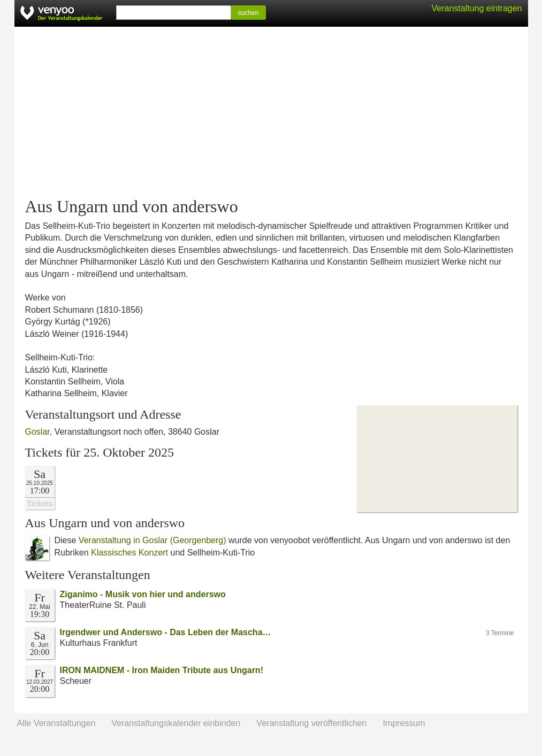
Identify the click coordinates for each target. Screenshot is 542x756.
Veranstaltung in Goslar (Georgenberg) (152, 540)
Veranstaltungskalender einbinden (176, 723)
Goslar (37, 432)
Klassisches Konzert (129, 553)
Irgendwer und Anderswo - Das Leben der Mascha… (166, 632)
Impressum (404, 723)
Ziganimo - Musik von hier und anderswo (143, 594)
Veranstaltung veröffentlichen (311, 723)
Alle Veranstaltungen (56, 723)
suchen (249, 13)
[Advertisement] (271, 112)
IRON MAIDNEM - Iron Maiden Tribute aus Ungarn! (162, 670)
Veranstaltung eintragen (476, 8)
